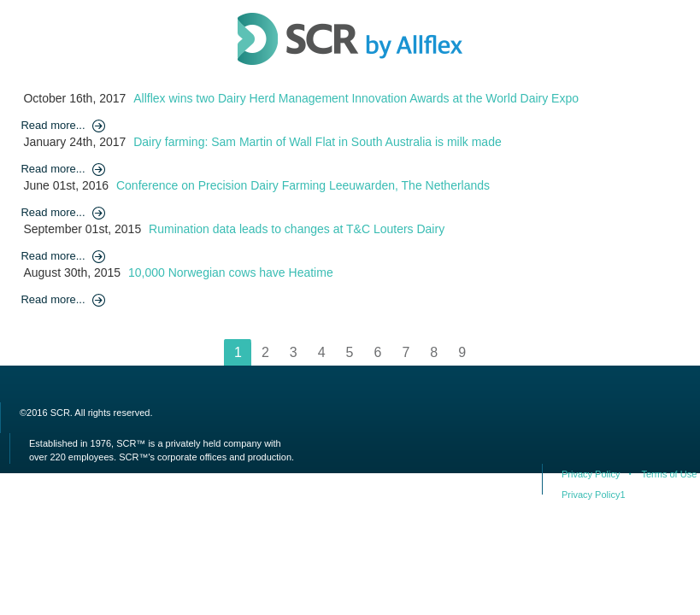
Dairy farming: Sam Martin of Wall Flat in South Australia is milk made (318, 142)
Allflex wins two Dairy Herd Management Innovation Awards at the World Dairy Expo (356, 98)
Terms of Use (669, 474)
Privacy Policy (591, 474)
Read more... (53, 125)
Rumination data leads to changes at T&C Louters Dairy (297, 229)
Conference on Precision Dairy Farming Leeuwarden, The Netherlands (303, 185)
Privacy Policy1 (594, 495)
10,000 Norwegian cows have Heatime (231, 272)
